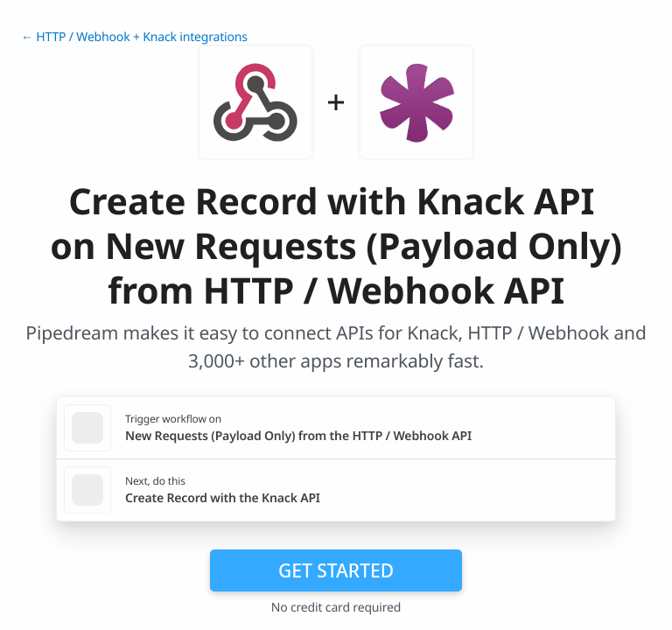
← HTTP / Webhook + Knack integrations (134, 37)
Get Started (336, 570)
